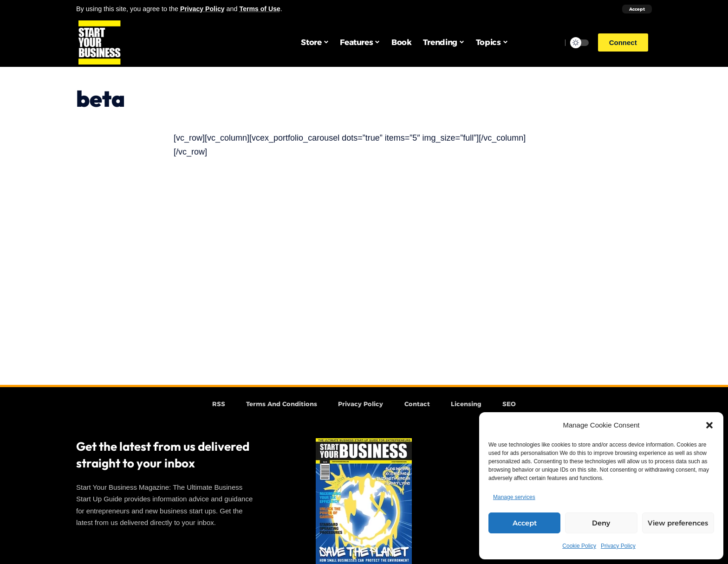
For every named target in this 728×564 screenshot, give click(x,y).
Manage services (514, 497)
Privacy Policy (618, 546)
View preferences (678, 523)
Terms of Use (261, 9)
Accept (525, 523)
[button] (709, 425)
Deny (601, 523)
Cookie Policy (579, 546)
